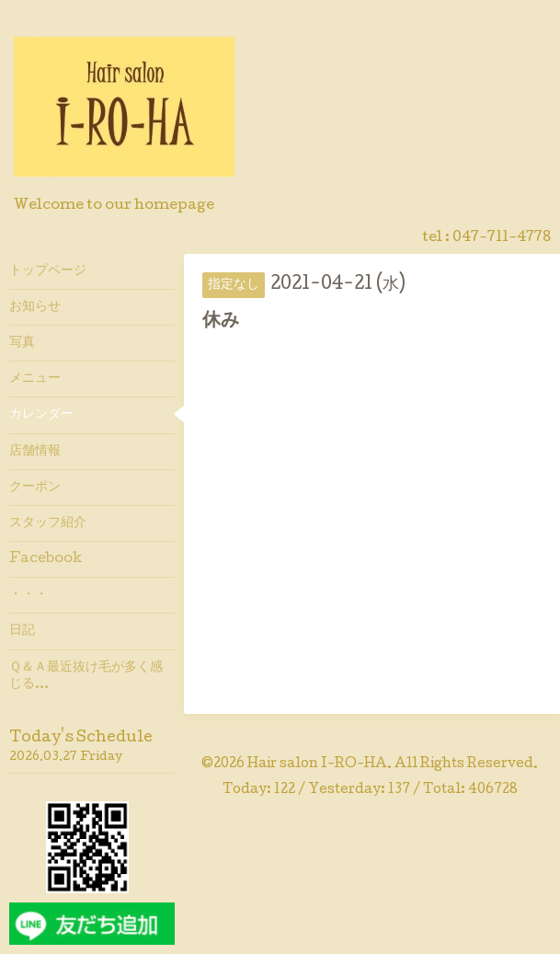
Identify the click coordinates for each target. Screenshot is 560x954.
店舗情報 (35, 452)
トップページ (48, 271)
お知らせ (35, 307)
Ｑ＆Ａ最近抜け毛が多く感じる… (86, 676)
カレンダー (41, 415)
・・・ (29, 595)
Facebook (46, 559)
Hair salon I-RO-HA (317, 764)
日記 (22, 631)
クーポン (35, 488)
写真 (22, 343)
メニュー (35, 379)
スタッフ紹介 (48, 523)
